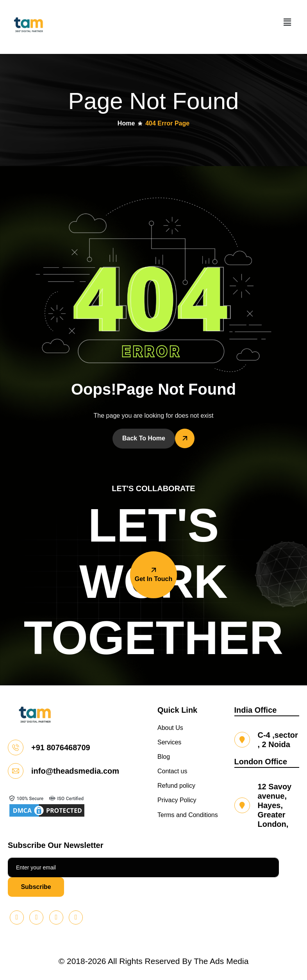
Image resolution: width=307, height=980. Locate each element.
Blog (164, 757)
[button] (287, 22)
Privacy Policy (177, 800)
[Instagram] (76, 917)
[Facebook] (56, 917)
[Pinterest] (17, 917)
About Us (170, 728)
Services (169, 742)
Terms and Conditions (188, 815)
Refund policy (176, 786)
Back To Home (144, 438)
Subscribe (36, 887)
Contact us (172, 771)
